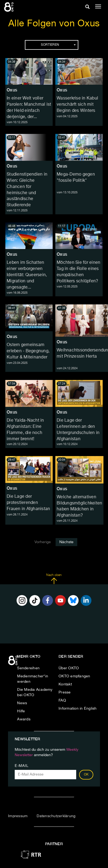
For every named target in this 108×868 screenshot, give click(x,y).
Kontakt (65, 684)
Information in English (78, 709)
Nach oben (54, 579)
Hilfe (21, 711)
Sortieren (58, 45)
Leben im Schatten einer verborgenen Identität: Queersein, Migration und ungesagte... (27, 275)
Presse (65, 692)
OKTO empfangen (74, 676)
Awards (24, 719)
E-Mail (22, 766)
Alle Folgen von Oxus (54, 24)
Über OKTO (69, 668)
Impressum (18, 816)
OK (86, 775)
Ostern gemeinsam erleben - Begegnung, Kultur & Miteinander (28, 351)
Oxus (12, 90)
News (22, 703)
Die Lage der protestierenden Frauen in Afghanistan (28, 503)
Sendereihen (28, 668)
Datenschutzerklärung (56, 816)
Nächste (66, 542)
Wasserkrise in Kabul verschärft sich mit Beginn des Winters (77, 105)
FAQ (62, 700)
